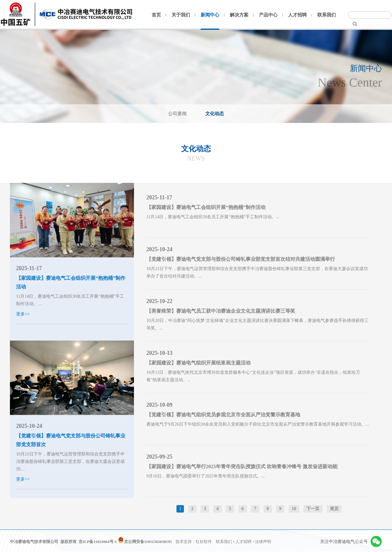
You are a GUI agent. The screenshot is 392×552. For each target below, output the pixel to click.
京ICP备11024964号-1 (98, 542)
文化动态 (215, 114)
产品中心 (268, 15)
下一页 (313, 509)
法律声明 (263, 542)
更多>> (23, 314)
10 (294, 509)
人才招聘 (297, 15)
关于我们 (181, 15)
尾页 (334, 509)
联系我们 (327, 15)
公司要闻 (177, 114)
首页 (156, 15)
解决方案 (239, 15)
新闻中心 (210, 15)
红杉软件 (204, 542)
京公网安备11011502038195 (145, 542)
